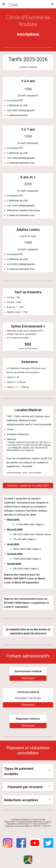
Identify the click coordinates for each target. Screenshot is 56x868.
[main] (28, 21)
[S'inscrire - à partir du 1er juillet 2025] (28, 486)
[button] (4, 4)
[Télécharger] (28, 678)
